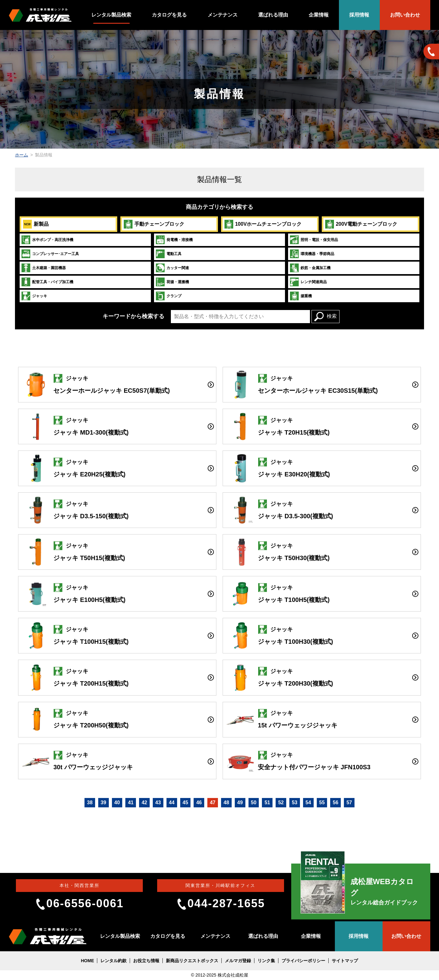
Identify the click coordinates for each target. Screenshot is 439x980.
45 (186, 803)
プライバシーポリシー (303, 961)
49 (240, 803)
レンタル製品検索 (111, 15)
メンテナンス (223, 15)
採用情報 (359, 15)
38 (90, 803)
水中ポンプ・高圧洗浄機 (47, 240)
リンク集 (266, 961)
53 (295, 803)
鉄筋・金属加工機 (310, 268)
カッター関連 (172, 268)
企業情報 (319, 15)
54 (308, 803)
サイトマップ (345, 961)
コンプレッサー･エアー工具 (50, 254)
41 (131, 803)
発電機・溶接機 (174, 240)
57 (349, 803)
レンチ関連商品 (308, 282)
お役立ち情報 (146, 961)
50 (254, 803)
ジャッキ (34, 296)
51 (267, 803)
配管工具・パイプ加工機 (47, 282)
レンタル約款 (113, 961)
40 (117, 803)
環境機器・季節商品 (312, 254)
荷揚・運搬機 (172, 282)
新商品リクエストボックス (192, 961)
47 (213, 803)
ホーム (22, 155)
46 (199, 803)
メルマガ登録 (238, 961)
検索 (326, 317)
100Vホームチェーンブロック (263, 224)
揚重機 (301, 296)
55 (322, 803)
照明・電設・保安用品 (314, 240)
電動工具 (169, 254)
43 (158, 803)
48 (226, 803)
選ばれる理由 (273, 15)
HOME (87, 961)
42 (144, 803)
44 (172, 803)
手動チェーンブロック (154, 224)
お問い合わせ (405, 15)
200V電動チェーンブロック (361, 224)
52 (281, 803)
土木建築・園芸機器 (43, 268)
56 (335, 803)
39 (104, 803)
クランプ (169, 296)
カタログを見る (169, 15)
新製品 (36, 224)
